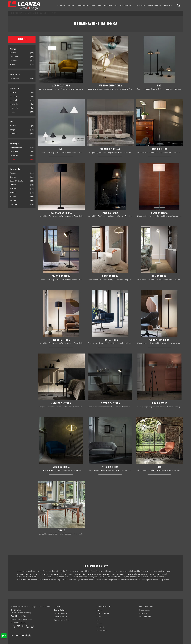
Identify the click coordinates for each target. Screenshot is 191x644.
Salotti (99, 617)
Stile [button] (12, 122)
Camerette (101, 627)
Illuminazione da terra (48, 13)
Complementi (144, 610)
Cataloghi (140, 5)
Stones (13, 64)
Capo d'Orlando (16, 181)
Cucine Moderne (60, 610)
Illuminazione (33, 13)
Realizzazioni (155, 5)
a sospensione (16, 147)
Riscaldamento (145, 617)
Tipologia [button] (15, 143)
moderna (14, 134)
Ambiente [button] (15, 74)
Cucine (71, 5)
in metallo (14, 100)
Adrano (13, 173)
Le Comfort (15, 57)
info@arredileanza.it (25, 619)
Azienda (61, 5)
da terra (13, 159)
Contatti (168, 5)
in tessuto (14, 108)
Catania (13, 185)
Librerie (100, 610)
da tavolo (14, 155)
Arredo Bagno (102, 630)
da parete (14, 151)
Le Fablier (14, 61)
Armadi (99, 624)
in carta (13, 92)
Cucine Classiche (60, 613)
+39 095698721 (20, 616)
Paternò (13, 197)
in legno (13, 96)
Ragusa (13, 200)
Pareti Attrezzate (103, 613)
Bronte (13, 177)
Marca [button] (13, 49)
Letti (98, 620)
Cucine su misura (60, 617)
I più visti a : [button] (16, 169)
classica (13, 126)
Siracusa (13, 204)
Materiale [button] (15, 88)
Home (12, 13)
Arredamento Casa (86, 5)
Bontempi (14, 53)
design (13, 130)
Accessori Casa (105, 5)
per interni (14, 78)
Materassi (143, 613)
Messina (13, 193)
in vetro (13, 112)
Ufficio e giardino (124, 5)
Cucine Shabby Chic (62, 620)
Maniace (13, 189)
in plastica (14, 104)
